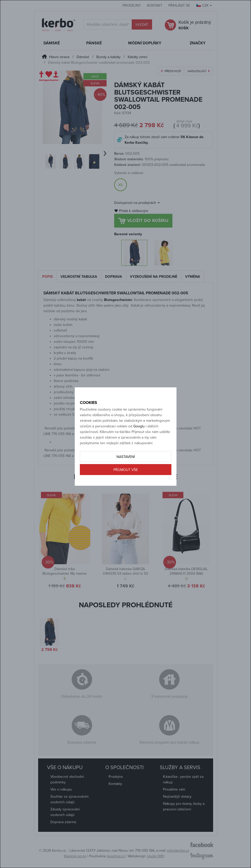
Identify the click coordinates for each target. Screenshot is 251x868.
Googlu (139, 426)
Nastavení (126, 457)
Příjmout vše (126, 470)
